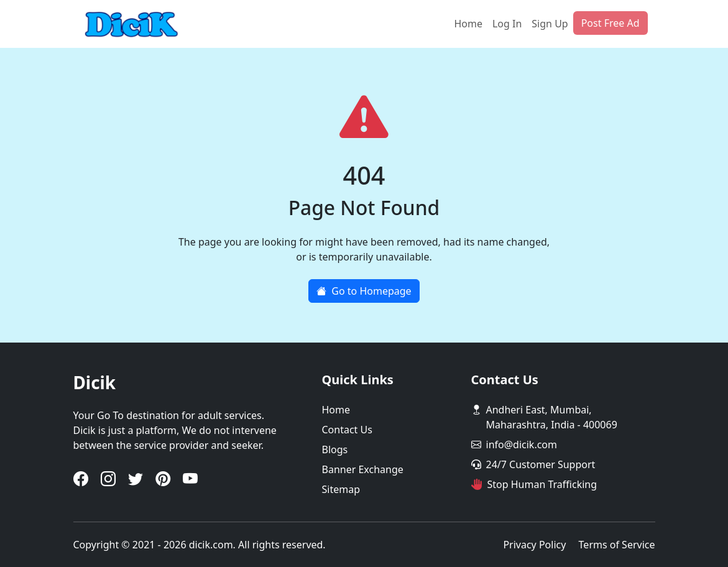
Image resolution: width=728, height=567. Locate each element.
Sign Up (550, 24)
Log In (507, 24)
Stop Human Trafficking (542, 484)
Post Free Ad (611, 23)
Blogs (335, 449)
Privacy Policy (534, 545)
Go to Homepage (364, 291)
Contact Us (347, 430)
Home (468, 24)
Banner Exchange (363, 469)
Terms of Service (617, 545)
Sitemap (341, 489)
